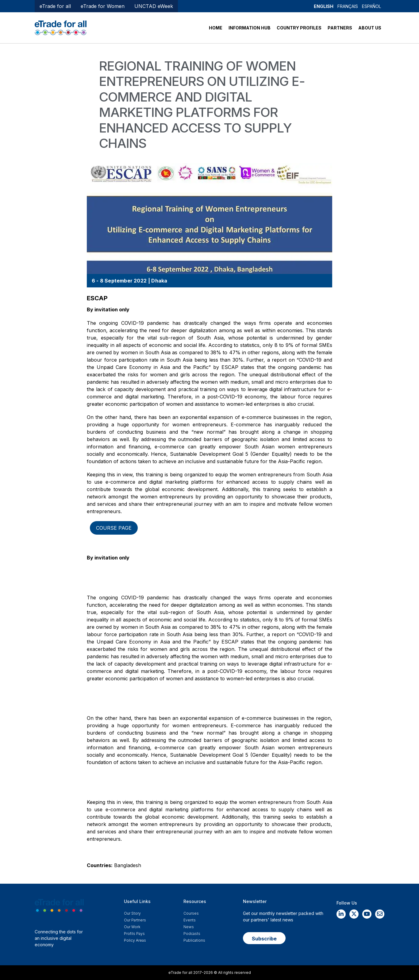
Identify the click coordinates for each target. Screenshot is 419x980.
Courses (191, 913)
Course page (114, 528)
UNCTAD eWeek (154, 6)
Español (371, 6)
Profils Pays (134, 934)
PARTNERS (340, 28)
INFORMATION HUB (250, 28)
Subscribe (264, 939)
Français (348, 6)
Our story (132, 913)
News (189, 927)
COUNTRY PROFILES (299, 28)
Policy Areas (135, 940)
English (324, 6)
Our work (132, 927)
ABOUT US (370, 28)
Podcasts (192, 934)
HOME (216, 28)
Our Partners (135, 920)
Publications (194, 940)
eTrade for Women (103, 6)
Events (190, 920)
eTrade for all (55, 6)
